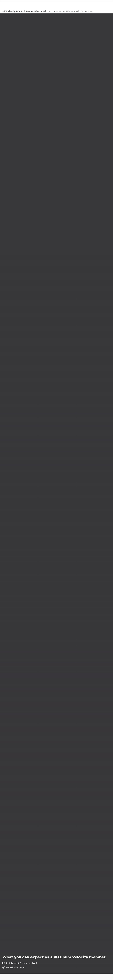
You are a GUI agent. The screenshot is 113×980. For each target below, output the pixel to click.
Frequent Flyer (33, 11)
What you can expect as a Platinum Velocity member (68, 11)
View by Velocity (15, 11)
